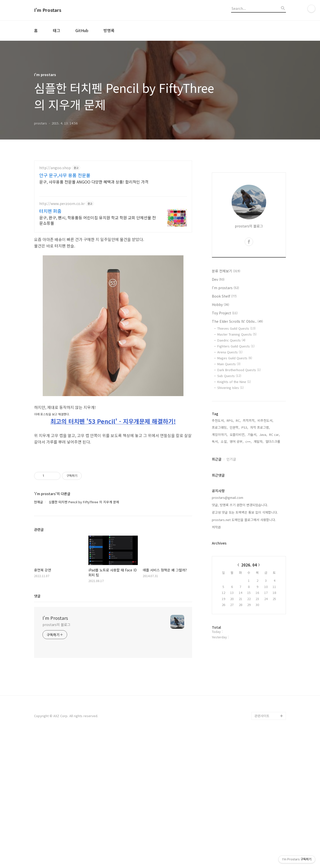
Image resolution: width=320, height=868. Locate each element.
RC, (238, 420)
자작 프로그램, (260, 427)
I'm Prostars (48, 10)
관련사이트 (262, 716)
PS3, (245, 427)
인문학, (235, 427)
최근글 (217, 459)
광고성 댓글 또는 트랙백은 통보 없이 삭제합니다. (245, 512)
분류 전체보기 (226, 271)
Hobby (220, 304)
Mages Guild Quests (235, 358)
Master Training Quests (237, 334)
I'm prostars (225, 288)
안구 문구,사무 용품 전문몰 (65, 175)
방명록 (109, 30)
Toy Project (225, 313)
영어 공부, (237, 441)
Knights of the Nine (234, 382)
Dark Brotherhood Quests (239, 370)
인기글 (231, 459)
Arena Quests (230, 352)
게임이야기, (220, 434)
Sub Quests (229, 376)
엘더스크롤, (273, 441)
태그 (57, 30)
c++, (249, 441)
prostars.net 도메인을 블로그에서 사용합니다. (244, 520)
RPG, (230, 420)
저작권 (216, 527)
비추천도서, (265, 420)
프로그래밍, (220, 427)
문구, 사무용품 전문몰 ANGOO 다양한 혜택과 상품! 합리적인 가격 (94, 182)
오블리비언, (238, 434)
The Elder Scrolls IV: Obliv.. (237, 321)
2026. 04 (249, 565)
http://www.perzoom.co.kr (62, 204)
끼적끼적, (249, 420)
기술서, (252, 434)
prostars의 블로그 (56, 625)
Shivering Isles (230, 388)
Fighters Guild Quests (236, 346)
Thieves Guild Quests (236, 328)
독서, (215, 441)
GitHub (82, 30)
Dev (218, 279)
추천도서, (218, 420)
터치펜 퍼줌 (50, 211)
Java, (263, 434)
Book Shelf (224, 296)
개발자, (259, 441)
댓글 (37, 596)
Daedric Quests (231, 340)
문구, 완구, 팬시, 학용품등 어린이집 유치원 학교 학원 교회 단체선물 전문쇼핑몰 (98, 220)
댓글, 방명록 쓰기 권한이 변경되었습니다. (240, 505)
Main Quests (229, 364)
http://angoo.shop (55, 168)
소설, (224, 441)
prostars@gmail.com (228, 497)
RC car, (274, 434)
